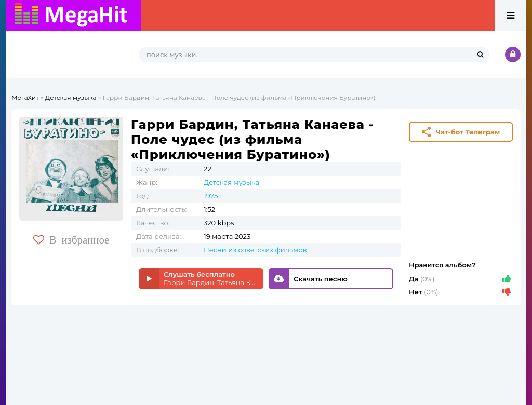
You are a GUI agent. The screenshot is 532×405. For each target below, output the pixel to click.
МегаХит (25, 97)
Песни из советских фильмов (255, 250)
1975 (211, 196)
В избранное (71, 240)
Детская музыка (71, 97)
